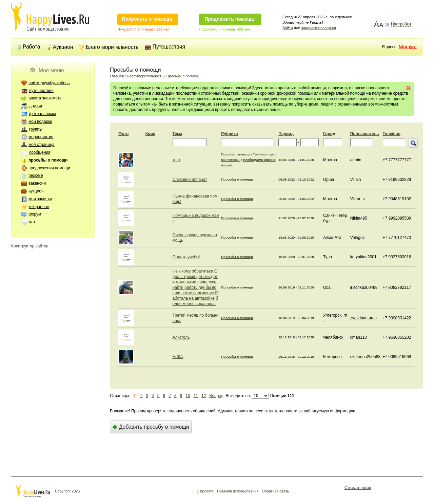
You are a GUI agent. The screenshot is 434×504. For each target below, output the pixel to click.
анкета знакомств (45, 98)
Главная (117, 76)
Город (329, 134)
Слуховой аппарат (190, 180)
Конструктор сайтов (30, 246)
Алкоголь (181, 337)
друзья (36, 106)
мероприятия (41, 137)
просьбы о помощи (48, 160)
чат (32, 222)
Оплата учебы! (186, 257)
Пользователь (365, 134)
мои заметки (40, 199)
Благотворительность (109, 47)
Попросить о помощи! (148, 19)
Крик (150, 134)
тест (177, 160)
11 (196, 396)
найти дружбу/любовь (49, 83)
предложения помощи (49, 168)
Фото (123, 134)
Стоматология (358, 488)
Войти (288, 28)
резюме (36, 175)
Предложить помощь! (230, 19)
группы (36, 129)
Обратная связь (275, 491)
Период (286, 134)
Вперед (216, 396)
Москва (408, 47)
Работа (29, 47)
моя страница (41, 145)
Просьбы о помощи (183, 76)
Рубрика (229, 134)
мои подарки (40, 122)
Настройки (401, 24)
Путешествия (165, 47)
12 (204, 396)
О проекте (205, 491)
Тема (177, 134)
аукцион (36, 191)
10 (188, 396)
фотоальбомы (43, 114)
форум (35, 214)
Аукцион (60, 47)
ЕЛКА (178, 357)
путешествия (41, 91)
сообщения (40, 152)
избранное (39, 207)
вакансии (37, 183)
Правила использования (238, 491)
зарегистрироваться (319, 28)
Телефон (392, 134)
